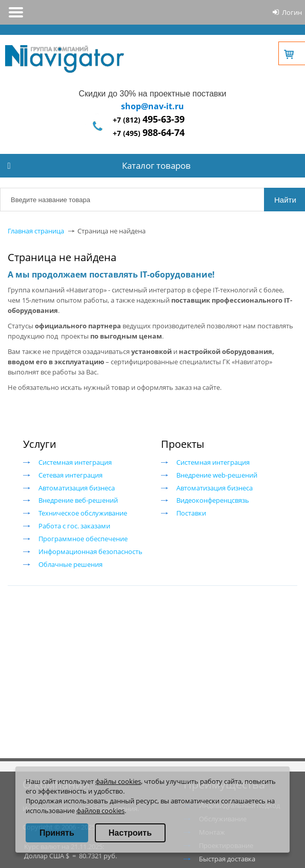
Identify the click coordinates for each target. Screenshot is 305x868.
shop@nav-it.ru (152, 106)
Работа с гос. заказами (74, 526)
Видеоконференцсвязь (213, 500)
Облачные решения (70, 564)
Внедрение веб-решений (78, 500)
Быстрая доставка (227, 859)
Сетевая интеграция (70, 475)
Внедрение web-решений (217, 475)
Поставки (191, 513)
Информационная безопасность (90, 551)
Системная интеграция (75, 462)
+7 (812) (149, 120)
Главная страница (36, 231)
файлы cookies (118, 781)
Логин (292, 12)
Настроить (130, 833)
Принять (57, 833)
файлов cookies (100, 811)
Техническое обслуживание (83, 513)
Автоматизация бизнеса (77, 488)
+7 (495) (149, 133)
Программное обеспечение (83, 539)
